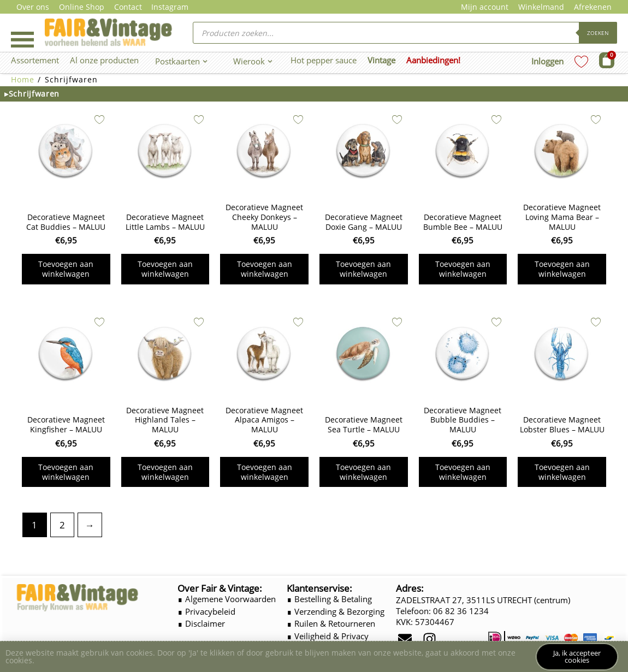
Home (23, 79)
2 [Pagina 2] (62, 525)
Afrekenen (593, 7)
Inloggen (547, 61)
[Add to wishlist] (99, 120)
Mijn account (485, 7)
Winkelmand (541, 7)
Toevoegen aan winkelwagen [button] (66, 269)
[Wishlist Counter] (581, 61)
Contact (128, 7)
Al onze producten (104, 60)
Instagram (170, 7)
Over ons (33, 7)
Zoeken (598, 33)
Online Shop (82, 7)
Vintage (381, 60)
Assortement (35, 60)
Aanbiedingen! (433, 60)
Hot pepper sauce (324, 60)
